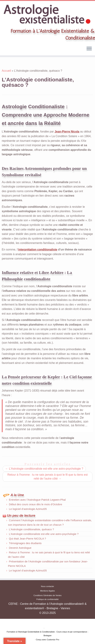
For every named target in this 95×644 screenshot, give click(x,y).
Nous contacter (47, 586)
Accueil (6, 71)
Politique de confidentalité (47, 599)
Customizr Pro (53, 640)
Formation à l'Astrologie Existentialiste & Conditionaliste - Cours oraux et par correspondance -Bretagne (48, 634)
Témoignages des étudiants (25, 543)
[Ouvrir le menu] (89, 49)
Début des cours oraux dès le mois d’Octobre (35, 504)
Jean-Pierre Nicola (67, 132)
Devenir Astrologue (20, 548)
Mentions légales (48, 591)
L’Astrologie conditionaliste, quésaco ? (31, 529)
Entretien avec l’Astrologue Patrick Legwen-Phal (37, 500)
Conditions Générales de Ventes (47, 595)
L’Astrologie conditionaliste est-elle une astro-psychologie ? (44, 469)
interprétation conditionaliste (38, 250)
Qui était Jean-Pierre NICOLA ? (27, 539)
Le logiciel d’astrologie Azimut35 (28, 509)
